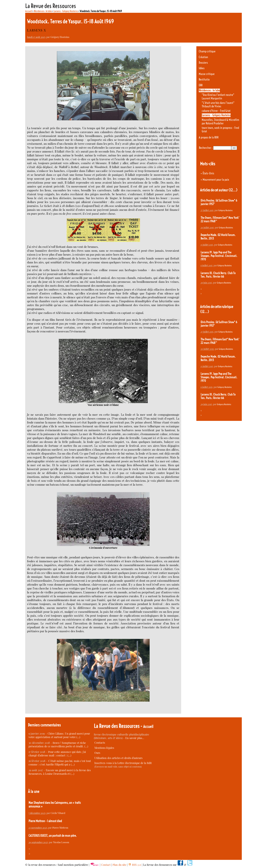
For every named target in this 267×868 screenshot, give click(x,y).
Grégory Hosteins (60, 37)
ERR (201, 85)
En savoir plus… (135, 738)
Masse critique (207, 74)
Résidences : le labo (43, 11)
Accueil (29, 11)
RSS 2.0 (135, 865)
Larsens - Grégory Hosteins (66, 11)
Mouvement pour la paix (216, 180)
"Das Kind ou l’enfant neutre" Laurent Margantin (218, 97)
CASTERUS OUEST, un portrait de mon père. (53, 836)
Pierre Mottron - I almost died (45, 821)
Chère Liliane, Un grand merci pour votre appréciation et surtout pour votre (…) (59, 735)
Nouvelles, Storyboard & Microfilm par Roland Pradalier (220, 122)
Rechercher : (206, 148)
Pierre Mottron (60, 828)
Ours (97, 753)
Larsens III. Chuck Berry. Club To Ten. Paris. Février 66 (218, 275)
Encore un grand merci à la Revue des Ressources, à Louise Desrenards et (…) (60, 772)
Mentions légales (104, 748)
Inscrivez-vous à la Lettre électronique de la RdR (123, 763)
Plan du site (119, 865)
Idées (202, 68)
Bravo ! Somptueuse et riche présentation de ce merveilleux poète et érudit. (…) (58, 745)
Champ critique (207, 51)
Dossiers (203, 63)
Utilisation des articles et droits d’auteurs (118, 758)
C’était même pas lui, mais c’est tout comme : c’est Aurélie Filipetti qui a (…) (60, 763)
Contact (106, 865)
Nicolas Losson (61, 842)
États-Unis (208, 173)
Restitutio (204, 79)
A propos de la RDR (209, 137)
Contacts (100, 743)
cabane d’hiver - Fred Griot (216, 111)
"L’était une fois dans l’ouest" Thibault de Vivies (218, 105)
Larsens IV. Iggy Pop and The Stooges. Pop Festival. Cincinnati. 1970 (219, 256)
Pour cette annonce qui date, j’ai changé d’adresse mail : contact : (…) (57, 754)
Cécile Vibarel (58, 813)
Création (203, 57)
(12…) (233, 190)
